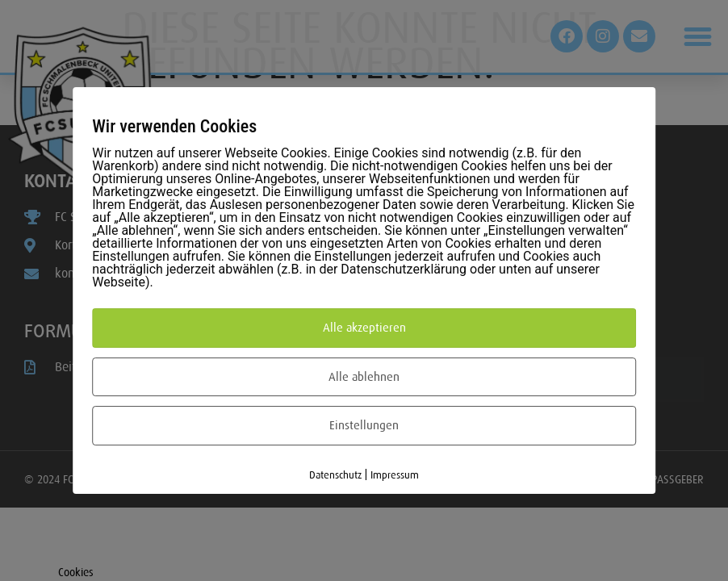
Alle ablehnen (364, 377)
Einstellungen (364, 425)
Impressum (395, 475)
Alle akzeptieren (364, 328)
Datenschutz (335, 475)
